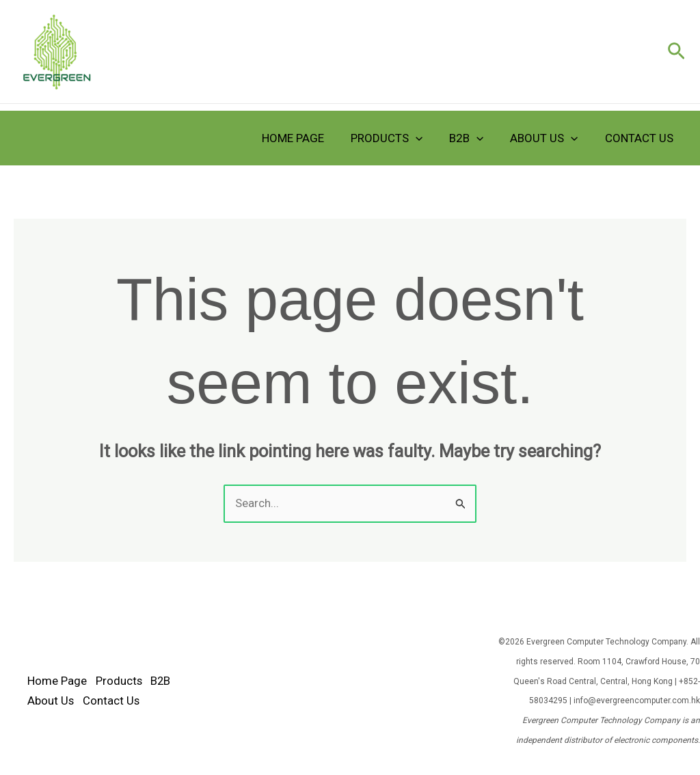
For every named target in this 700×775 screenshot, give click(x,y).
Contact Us (641, 138)
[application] (427, 138)
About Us (549, 138)
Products (398, 138)
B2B (475, 138)
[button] (676, 52)
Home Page (308, 138)
